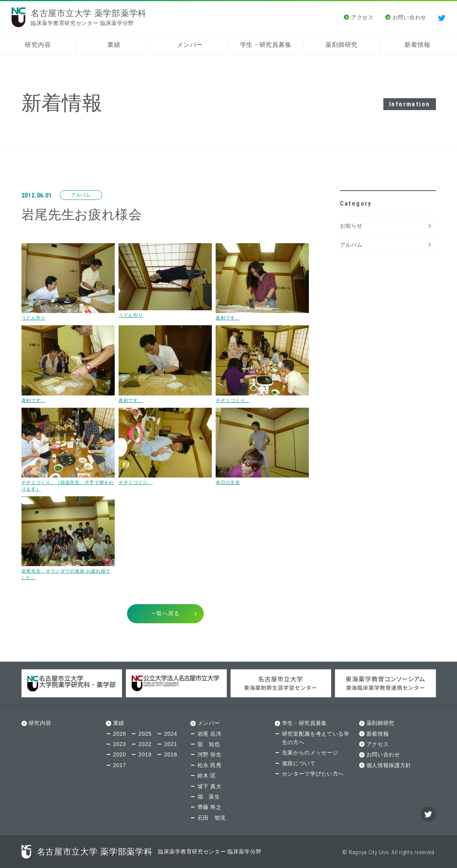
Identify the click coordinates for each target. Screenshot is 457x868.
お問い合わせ (409, 17)
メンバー (190, 45)
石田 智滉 (212, 818)
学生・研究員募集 (266, 45)
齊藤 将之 (210, 807)
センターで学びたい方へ (313, 774)
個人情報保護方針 (389, 765)
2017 (120, 765)
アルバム (351, 245)
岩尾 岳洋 (210, 734)
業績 (114, 45)
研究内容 (38, 45)
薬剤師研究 (342, 45)
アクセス (362, 17)
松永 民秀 (210, 765)
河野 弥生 (210, 754)
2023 (120, 744)
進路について (299, 763)
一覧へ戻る (165, 613)
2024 (171, 734)
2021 (171, 744)
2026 (120, 734)
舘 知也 (209, 744)
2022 (145, 744)
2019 (145, 754)
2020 (120, 754)
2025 (145, 734)
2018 (171, 754)
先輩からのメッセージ (310, 753)
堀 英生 (209, 797)
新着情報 (417, 45)
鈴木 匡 (207, 776)
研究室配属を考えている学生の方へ (316, 738)
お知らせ (351, 226)
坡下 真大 (210, 786)
